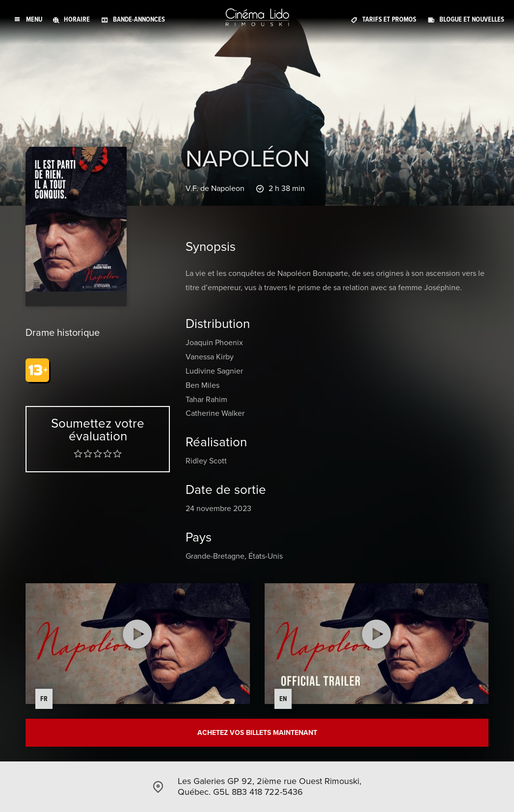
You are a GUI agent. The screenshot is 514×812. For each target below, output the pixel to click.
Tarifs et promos (389, 19)
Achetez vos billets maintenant (257, 733)
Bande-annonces (139, 19)
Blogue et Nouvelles (472, 19)
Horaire (77, 19)
